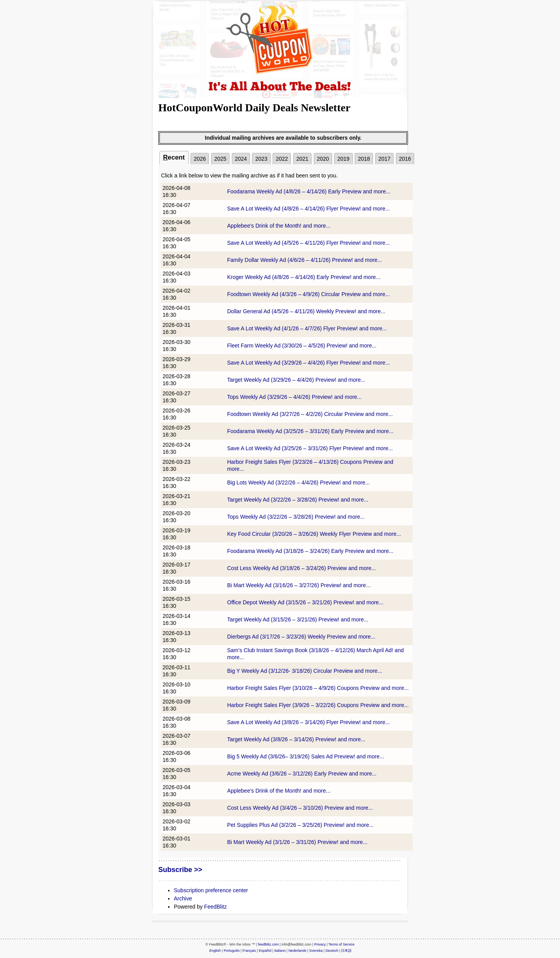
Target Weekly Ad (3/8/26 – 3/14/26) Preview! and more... (296, 739)
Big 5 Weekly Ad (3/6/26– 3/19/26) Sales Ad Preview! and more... (306, 756)
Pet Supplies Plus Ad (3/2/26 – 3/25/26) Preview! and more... (300, 825)
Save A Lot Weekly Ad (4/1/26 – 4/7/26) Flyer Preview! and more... (307, 328)
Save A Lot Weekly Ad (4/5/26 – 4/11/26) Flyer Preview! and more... (308, 243)
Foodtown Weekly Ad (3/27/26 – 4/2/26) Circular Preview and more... (310, 414)
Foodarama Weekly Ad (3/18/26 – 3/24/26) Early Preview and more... (310, 551)
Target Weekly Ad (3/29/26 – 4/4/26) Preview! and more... (296, 380)
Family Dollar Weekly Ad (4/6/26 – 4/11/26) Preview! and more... (304, 260)
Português (232, 951)
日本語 (346, 951)
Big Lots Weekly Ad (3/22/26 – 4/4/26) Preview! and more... (298, 483)
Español (265, 951)
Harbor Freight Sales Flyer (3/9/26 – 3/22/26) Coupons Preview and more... (318, 705)
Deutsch (332, 951)
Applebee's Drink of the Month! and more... (279, 226)
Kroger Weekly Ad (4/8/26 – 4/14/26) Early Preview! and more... (304, 277)
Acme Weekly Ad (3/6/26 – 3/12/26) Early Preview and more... (302, 774)
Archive (183, 898)
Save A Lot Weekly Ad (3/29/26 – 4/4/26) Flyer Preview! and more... (308, 363)
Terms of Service (342, 944)
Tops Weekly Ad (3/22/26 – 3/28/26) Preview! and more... (296, 517)
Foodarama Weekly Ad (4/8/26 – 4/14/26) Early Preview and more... (309, 191)
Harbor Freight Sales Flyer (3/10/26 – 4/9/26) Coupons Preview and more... (318, 688)
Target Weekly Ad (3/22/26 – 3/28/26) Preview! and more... (298, 500)
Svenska (316, 951)
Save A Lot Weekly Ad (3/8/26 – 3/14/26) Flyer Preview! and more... (308, 722)
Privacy (320, 944)
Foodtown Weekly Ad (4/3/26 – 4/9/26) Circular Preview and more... (308, 294)
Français (249, 951)
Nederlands (297, 951)
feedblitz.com (269, 944)
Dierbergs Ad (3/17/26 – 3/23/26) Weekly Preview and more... (301, 637)
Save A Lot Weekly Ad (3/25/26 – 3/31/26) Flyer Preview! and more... (310, 448)
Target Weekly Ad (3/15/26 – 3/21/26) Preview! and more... (298, 619)
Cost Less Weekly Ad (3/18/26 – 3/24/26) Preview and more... (302, 568)
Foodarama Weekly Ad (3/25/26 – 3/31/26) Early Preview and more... (310, 431)
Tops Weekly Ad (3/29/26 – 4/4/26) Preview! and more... (294, 397)
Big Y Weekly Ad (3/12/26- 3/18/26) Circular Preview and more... (304, 671)
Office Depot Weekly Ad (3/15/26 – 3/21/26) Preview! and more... (305, 602)
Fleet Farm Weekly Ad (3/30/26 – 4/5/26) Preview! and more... (302, 346)
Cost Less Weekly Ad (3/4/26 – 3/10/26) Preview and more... (300, 808)
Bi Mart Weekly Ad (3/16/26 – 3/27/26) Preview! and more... (299, 585)
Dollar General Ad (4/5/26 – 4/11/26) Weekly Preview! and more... (306, 311)
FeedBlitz (215, 907)
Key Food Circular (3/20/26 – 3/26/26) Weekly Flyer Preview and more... (314, 534)
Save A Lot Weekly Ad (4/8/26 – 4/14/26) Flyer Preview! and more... (308, 209)
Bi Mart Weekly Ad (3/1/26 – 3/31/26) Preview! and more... (297, 842)
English (215, 951)
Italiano (280, 951)
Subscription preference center (211, 890)
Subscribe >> (180, 870)
